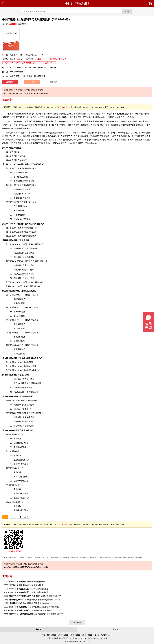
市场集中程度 (22, 405)
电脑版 (115, 629)
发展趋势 (43, 140)
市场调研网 (82, 3)
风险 (103, 140)
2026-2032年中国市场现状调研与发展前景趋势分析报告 (34, 614)
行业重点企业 (17, 430)
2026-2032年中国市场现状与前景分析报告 (24, 585)
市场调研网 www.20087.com (75, 641)
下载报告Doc (53, 82)
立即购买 (10, 82)
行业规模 (33, 244)
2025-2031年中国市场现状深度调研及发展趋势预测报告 (32, 607)
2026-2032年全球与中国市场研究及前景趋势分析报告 (33, 596)
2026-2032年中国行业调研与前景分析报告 (24, 582)
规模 (19, 349)
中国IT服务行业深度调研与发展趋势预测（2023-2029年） (53, 133)
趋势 (98, 114)
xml (88, 641)
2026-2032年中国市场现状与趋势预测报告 (26, 592)
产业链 (103, 136)
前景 (36, 140)
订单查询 (32, 82)
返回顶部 (77, 622)
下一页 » (24, 517)
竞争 (23, 396)
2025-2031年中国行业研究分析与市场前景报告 (26, 589)
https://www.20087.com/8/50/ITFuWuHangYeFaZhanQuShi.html (27, 93)
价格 (27, 370)
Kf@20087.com (16, 72)
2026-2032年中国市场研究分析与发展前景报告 (28, 610)
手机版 (69, 3)
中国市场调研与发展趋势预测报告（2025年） (27, 603)
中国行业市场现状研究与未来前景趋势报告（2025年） (33, 600)
